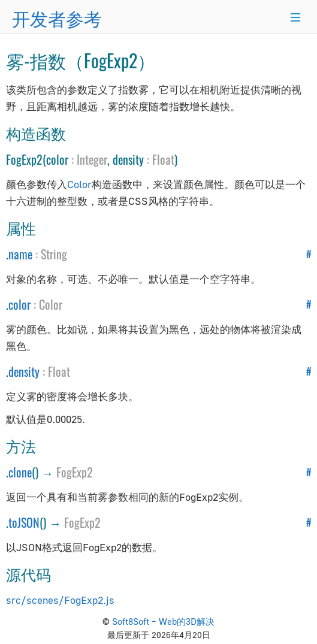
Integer (92, 159)
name (20, 254)
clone (20, 472)
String (54, 254)
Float (163, 159)
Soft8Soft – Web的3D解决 (163, 621)
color (19, 304)
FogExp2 (75, 472)
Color (79, 184)
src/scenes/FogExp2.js (60, 600)
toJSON (24, 522)
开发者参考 (57, 18)
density (24, 371)
